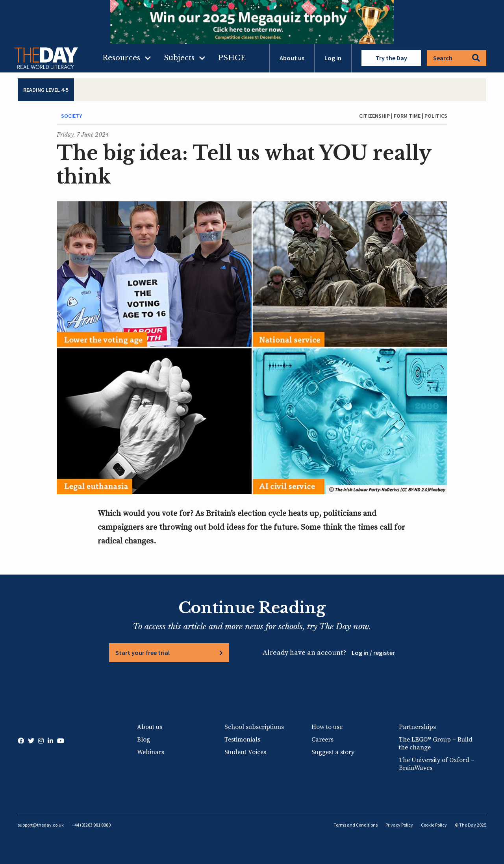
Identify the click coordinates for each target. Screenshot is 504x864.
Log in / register (373, 653)
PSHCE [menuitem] (232, 58)
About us (292, 58)
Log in (333, 58)
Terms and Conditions (356, 825)
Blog (144, 740)
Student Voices (245, 752)
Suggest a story (333, 752)
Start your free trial (143, 653)
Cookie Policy (434, 825)
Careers (322, 740)
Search (457, 58)
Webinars (151, 752)
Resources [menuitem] (121, 58)
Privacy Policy (399, 825)
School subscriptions (254, 727)
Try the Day (391, 58)
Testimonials (242, 740)
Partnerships (417, 727)
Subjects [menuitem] (179, 58)
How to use (327, 727)
